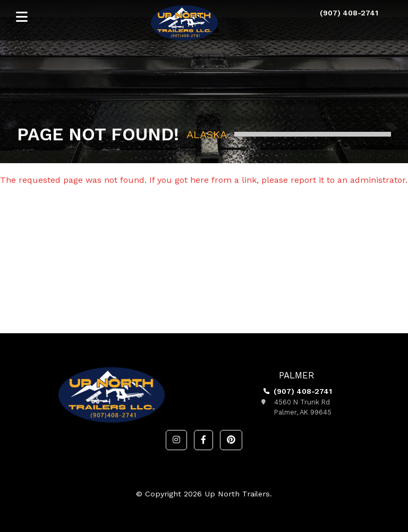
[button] (176, 440)
